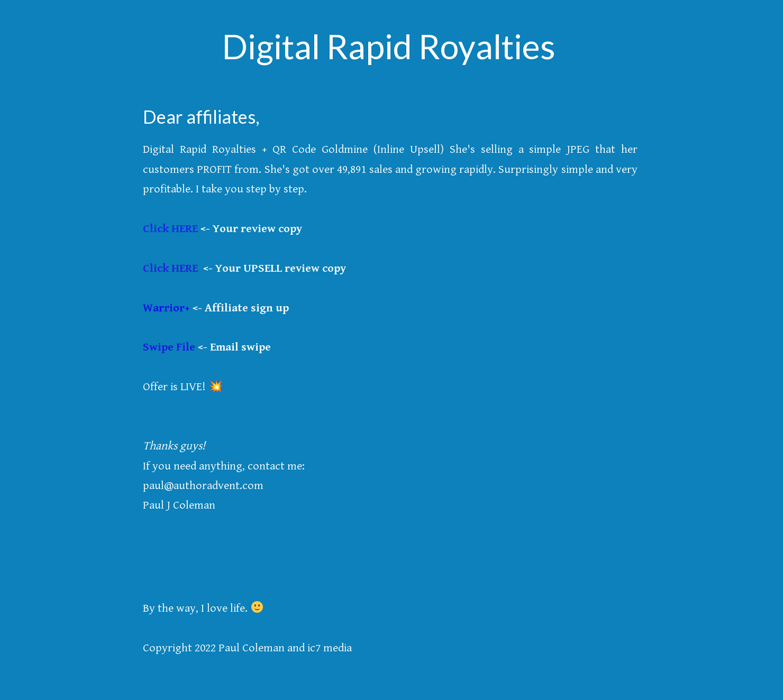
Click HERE (170, 229)
